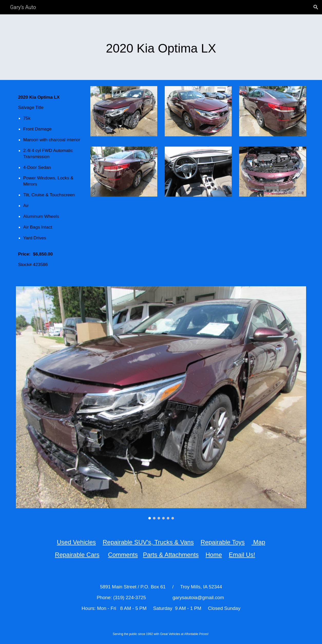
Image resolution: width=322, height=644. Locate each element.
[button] (316, 7)
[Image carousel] (161, 403)
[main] (161, 47)
